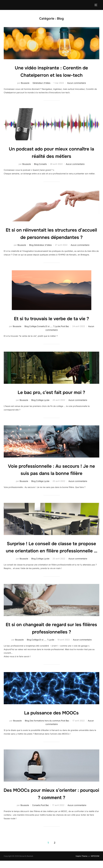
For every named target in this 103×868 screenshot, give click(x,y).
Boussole (25, 83)
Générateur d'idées (41, 83)
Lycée (58, 326)
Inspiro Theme (81, 863)
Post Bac (65, 326)
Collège (33, 326)
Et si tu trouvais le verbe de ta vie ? (51, 318)
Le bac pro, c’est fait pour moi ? (51, 392)
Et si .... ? (50, 326)
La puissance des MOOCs (51, 720)
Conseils (43, 164)
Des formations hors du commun (45, 728)
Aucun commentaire (77, 83)
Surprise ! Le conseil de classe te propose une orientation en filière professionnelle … (51, 551)
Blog (36, 164)
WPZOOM (95, 863)
